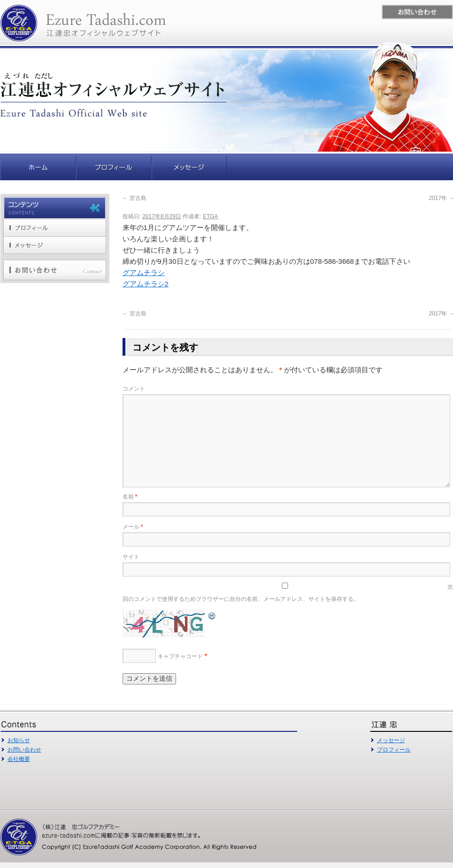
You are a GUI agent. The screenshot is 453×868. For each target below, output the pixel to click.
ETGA (211, 216)
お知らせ (19, 740)
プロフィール (394, 750)
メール (133, 527)
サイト (131, 557)
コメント (134, 389)
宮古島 (134, 198)
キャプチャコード (180, 656)
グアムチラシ (144, 273)
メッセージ (391, 740)
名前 (130, 497)
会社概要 (19, 759)
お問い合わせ (24, 750)
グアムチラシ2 (146, 284)
